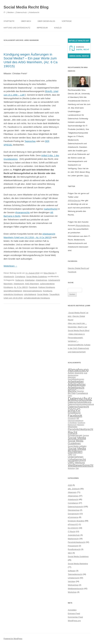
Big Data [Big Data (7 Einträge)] (72, 393)
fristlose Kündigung (47, 287)
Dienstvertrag (74, 510)
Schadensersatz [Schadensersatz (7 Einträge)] (75, 435)
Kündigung (48, 291)
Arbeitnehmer (41, 280)
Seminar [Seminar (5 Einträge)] (86, 435)
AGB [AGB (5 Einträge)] (86, 373)
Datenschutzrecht (75, 507)
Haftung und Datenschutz (17, 28)
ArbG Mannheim (32, 284)
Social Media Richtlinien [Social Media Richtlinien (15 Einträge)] (77, 450)
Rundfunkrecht (74, 549)
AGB (70, 485)
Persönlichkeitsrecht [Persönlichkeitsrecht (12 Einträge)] (80, 429)
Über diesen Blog (46, 21)
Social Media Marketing (78, 564)
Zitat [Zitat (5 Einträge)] (77, 468)
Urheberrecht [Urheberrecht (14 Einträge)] (77, 460)
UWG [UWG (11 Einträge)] (71, 462)
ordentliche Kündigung (13, 294)
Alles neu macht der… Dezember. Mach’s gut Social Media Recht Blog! (79, 327)
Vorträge (67, 21)
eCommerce (73, 517)
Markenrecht (73, 539)
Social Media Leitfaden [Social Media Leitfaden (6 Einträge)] (77, 446)
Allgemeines (73, 496)
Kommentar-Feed (75, 617)
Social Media (43, 294)
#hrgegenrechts (22, 212)
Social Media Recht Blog (26, 7)
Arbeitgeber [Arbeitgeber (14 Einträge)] (76, 381)
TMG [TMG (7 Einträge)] (70, 454)
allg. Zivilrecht (74, 489)
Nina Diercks (49, 273)
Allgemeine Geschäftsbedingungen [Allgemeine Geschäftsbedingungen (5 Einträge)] (76, 378)
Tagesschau (30, 141)
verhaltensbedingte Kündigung (37, 298)
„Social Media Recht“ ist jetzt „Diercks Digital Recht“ (78, 316)
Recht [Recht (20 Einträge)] (72, 432)
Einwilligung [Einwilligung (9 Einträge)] (74, 413)
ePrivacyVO (73, 524)
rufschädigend (30, 294)
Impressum (42, 28)
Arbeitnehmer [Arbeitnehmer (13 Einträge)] (77, 384)
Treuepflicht (54, 294)
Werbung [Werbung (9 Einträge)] (80, 463)
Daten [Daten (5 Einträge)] (70, 396)
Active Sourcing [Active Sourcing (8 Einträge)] (76, 373)
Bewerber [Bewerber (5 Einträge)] (81, 391)
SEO (70, 553)
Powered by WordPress (13, 639)
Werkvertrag (73, 585)
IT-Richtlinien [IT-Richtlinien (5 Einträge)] (72, 423)
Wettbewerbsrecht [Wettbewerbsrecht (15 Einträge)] (81, 465)
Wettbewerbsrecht (76, 589)
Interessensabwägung (32, 291)
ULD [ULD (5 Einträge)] (75, 455)
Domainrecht (73, 514)
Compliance (20, 277)
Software (72, 571)
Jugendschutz (74, 535)
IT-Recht (71, 532)
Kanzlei (58, 28)
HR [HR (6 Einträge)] (78, 418)
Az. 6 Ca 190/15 (21, 287)
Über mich (26, 21)
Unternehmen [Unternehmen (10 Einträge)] (76, 457)
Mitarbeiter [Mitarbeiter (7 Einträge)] (73, 427)
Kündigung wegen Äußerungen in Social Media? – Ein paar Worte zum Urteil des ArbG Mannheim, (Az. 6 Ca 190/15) (31, 60)
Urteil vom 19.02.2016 (13, 298)
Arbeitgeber (30, 280)
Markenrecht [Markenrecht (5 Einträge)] (72, 425)
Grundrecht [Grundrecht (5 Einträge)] (72, 418)
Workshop (72, 592)
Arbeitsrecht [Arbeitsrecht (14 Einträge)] (76, 387)
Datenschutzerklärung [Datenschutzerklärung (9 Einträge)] (80, 402)
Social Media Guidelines (37, 277)
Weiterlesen (10, 266)
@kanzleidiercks (82, 225)
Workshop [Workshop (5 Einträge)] (71, 468)
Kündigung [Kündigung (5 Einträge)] (81, 423)
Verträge (71, 581)
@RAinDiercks (74, 201)
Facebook (33, 287)
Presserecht (73, 546)
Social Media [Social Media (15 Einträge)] (77, 438)
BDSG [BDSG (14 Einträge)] (72, 390)
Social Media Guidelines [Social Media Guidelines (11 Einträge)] (76, 442)
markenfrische (50, 209)
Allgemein (72, 492)
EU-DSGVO (73, 528)
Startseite (9, 21)
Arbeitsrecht (9, 277)
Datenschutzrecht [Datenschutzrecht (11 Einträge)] (78, 407)
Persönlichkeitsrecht (76, 542)
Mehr (87, 176)
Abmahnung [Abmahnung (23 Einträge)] (78, 370)
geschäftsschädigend (13, 291)
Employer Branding (76, 521)
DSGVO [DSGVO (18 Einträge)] (74, 410)
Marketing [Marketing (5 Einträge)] (81, 425)
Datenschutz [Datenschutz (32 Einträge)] (80, 399)
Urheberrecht (73, 578)
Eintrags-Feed (74, 613)
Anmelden (72, 610)
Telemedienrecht (75, 574)
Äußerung (20, 280)
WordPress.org (74, 621)
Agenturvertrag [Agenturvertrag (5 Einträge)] (73, 375)
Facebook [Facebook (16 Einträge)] (75, 416)
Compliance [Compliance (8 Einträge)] (82, 393)
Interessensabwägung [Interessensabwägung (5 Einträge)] (76, 421)
